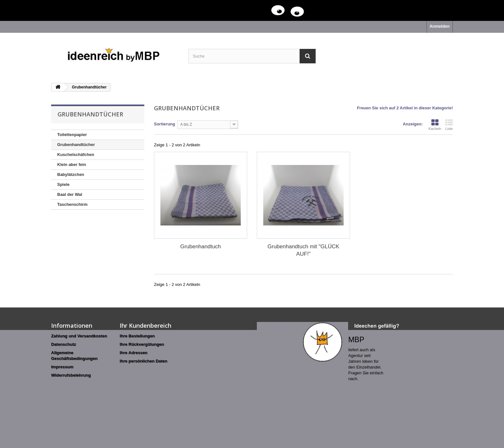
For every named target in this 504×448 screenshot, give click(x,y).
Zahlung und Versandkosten (79, 336)
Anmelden (440, 26)
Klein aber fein (72, 165)
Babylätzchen (71, 174)
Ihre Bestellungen (137, 336)
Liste (449, 125)
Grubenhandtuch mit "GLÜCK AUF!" (303, 250)
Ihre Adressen (133, 353)
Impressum (62, 367)
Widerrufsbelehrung (71, 375)
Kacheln (435, 125)
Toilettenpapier (72, 135)
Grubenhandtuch (201, 247)
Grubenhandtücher (76, 145)
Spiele (63, 184)
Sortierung (165, 124)
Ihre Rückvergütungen (142, 344)
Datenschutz (63, 344)
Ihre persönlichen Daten (143, 361)
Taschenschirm (72, 204)
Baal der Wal (70, 194)
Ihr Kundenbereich (145, 325)
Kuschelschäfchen (76, 155)
